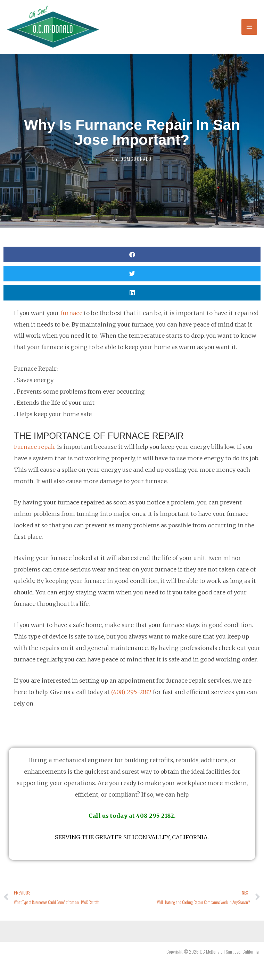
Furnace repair (35, 447)
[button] (132, 254)
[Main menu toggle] (249, 27)
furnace (72, 313)
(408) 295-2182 (131, 692)
